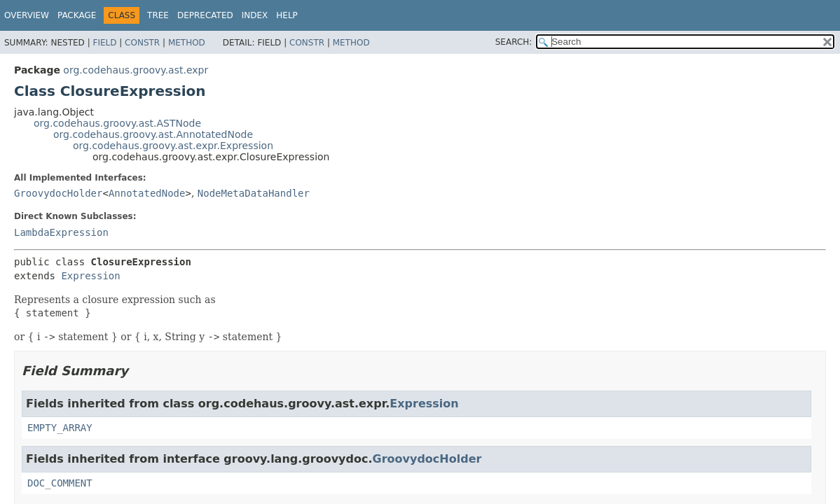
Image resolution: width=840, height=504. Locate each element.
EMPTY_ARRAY (60, 428)
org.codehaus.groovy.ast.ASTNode (117, 123)
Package (77, 15)
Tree (158, 15)
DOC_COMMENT (60, 483)
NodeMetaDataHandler (254, 193)
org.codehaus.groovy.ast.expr (136, 70)
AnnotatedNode (147, 193)
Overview (27, 15)
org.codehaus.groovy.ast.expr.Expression (173, 146)
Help (287, 15)
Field (104, 43)
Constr (142, 43)
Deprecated (205, 15)
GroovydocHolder (58, 193)
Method (187, 43)
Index (255, 15)
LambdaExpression (61, 232)
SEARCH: (514, 42)
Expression (90, 276)
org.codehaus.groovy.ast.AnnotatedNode (153, 134)
